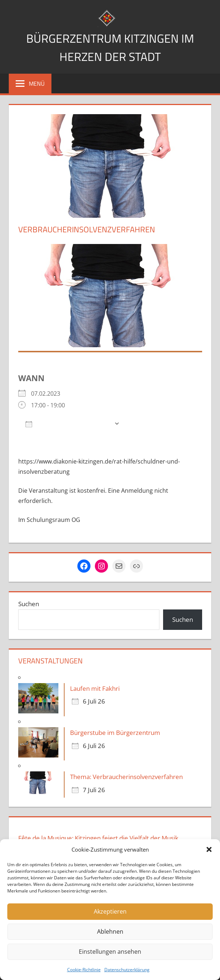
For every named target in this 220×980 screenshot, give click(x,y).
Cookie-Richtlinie (84, 970)
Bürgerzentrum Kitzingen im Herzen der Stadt (110, 47)
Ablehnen (110, 932)
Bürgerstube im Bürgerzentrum (115, 733)
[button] (209, 849)
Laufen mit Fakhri (95, 688)
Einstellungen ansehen (110, 952)
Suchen (29, 604)
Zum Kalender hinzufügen (68, 424)
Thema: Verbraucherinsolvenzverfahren (126, 777)
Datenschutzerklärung (127, 970)
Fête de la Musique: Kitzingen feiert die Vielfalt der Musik (98, 838)
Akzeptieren (110, 912)
